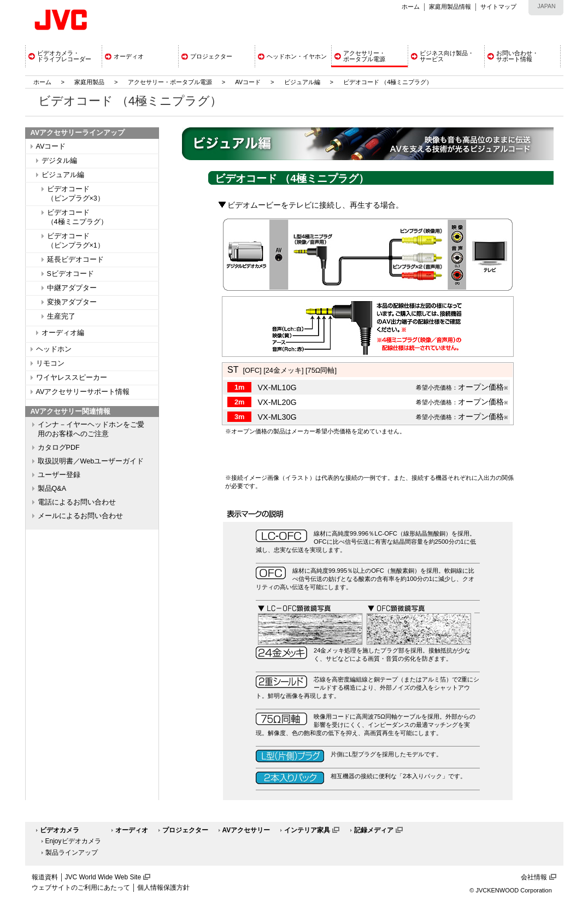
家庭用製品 (89, 82)
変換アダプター (72, 302)
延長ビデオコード (75, 260)
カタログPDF (59, 448)
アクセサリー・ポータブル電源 (170, 82)
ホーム (411, 7)
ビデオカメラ (60, 830)
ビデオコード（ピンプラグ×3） (76, 194)
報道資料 (45, 877)
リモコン (50, 363)
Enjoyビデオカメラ (73, 841)
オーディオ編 (63, 333)
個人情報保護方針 (163, 888)
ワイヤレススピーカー (72, 378)
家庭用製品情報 (450, 7)
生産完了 (61, 316)
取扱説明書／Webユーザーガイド (91, 461)
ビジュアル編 (302, 82)
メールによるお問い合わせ (80, 516)
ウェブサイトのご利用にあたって (81, 888)
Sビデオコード (70, 274)
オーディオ (132, 830)
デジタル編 (59, 161)
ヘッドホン (54, 349)
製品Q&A (52, 489)
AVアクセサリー (246, 830)
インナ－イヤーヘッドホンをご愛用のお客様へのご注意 (91, 429)
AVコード (248, 82)
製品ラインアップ (72, 853)
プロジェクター (185, 830)
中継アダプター (72, 288)
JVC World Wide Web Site (103, 877)
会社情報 (534, 877)
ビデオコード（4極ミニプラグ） (77, 217)
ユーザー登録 (59, 475)
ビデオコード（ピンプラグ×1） (76, 241)
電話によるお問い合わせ (77, 502)
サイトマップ (498, 7)
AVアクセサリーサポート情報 (83, 392)
